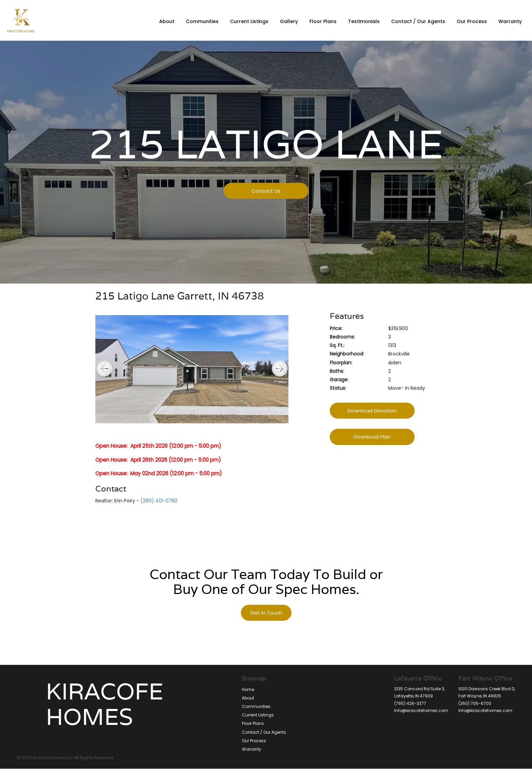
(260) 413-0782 (159, 501)
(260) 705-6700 (475, 703)
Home (248, 689)
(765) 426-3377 (410, 703)
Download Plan (372, 437)
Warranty (510, 21)
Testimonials (364, 21)
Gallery (289, 21)
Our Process (472, 21)
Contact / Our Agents (418, 21)
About (167, 21)
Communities (202, 21)
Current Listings (249, 21)
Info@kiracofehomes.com (485, 710)
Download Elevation (372, 411)
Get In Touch (266, 613)
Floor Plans (323, 21)
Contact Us (266, 191)
